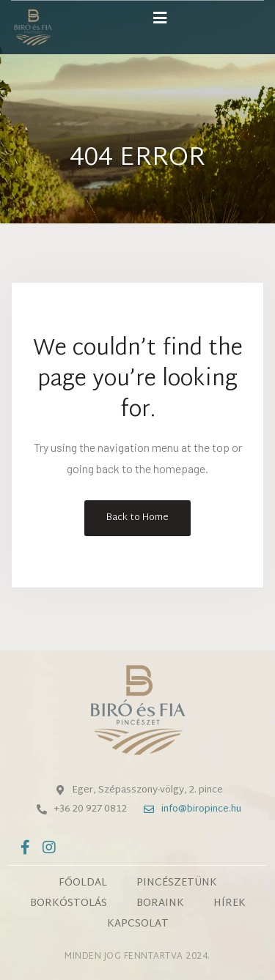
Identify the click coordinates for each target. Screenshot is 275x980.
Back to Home (137, 518)
